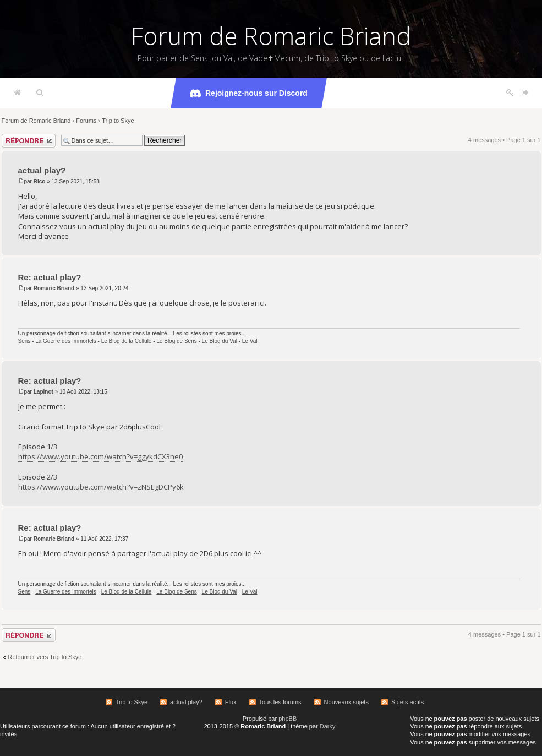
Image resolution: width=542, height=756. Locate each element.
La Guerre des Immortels (66, 341)
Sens (24, 341)
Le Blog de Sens (176, 341)
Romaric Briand (54, 288)
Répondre (29, 141)
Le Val (250, 341)
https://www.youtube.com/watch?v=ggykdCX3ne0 (100, 456)
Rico (40, 181)
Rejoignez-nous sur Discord (249, 94)
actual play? (42, 170)
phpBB (288, 719)
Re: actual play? (50, 277)
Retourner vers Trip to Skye (45, 657)
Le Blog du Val (220, 341)
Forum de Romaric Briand (271, 36)
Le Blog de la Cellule (127, 341)
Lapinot (43, 392)
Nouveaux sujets (346, 702)
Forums (86, 121)
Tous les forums (280, 702)
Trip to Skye (118, 121)
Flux (231, 702)
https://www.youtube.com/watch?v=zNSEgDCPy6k (101, 487)
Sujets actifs (407, 702)
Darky (328, 726)
